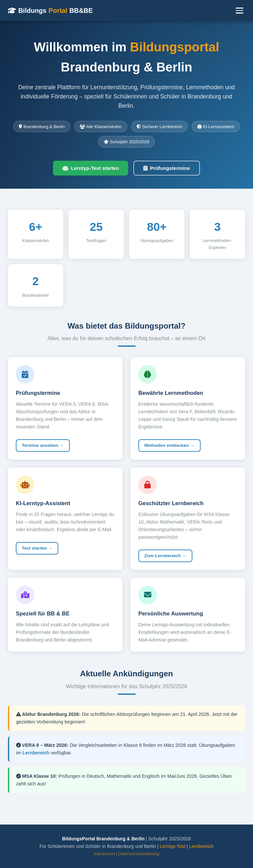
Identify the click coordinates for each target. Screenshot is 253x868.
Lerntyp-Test (172, 846)
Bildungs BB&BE (50, 11)
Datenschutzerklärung (139, 854)
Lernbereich (36, 753)
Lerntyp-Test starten (91, 168)
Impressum (104, 854)
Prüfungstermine (167, 168)
